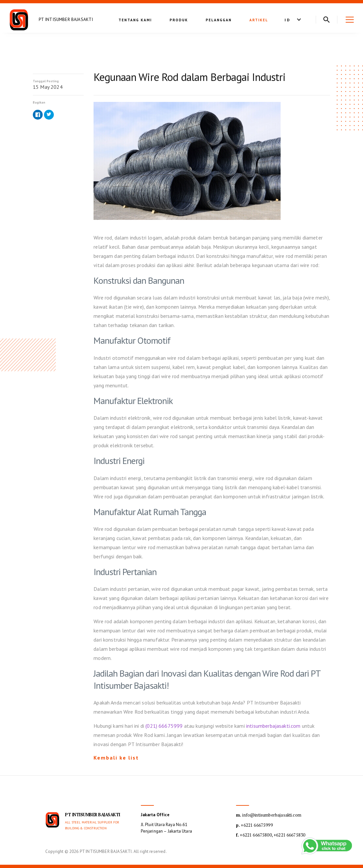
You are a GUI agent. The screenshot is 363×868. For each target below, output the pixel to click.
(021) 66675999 (164, 726)
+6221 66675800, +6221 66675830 (271, 835)
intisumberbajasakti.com (273, 726)
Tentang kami (135, 20)
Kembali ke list (116, 758)
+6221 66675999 (254, 825)
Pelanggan (219, 20)
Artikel (259, 20)
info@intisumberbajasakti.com (269, 815)
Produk (179, 20)
